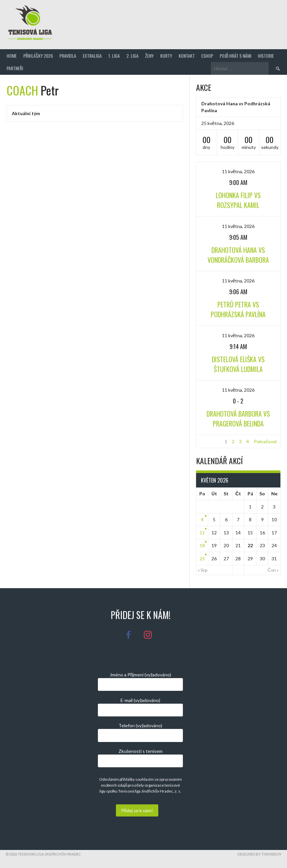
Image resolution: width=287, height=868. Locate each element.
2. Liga (132, 56)
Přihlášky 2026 (38, 56)
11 (202, 533)
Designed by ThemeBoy (259, 854)
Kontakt (187, 56)
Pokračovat (265, 441)
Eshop (207, 56)
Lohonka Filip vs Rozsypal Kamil (238, 200)
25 (202, 558)
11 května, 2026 (238, 171)
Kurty (166, 56)
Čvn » (273, 570)
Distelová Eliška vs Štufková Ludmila (238, 364)
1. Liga (114, 56)
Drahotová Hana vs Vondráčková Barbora (238, 255)
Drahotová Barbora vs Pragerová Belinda (238, 419)
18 (202, 545)
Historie (266, 56)
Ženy (149, 56)
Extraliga (92, 56)
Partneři (15, 68)
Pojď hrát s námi (235, 56)
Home (12, 56)
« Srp (203, 570)
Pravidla (68, 56)
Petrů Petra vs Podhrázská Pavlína (238, 309)
